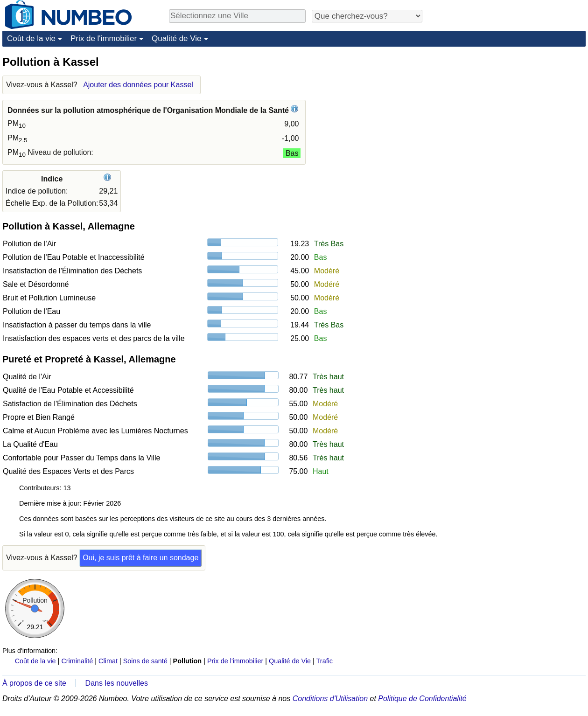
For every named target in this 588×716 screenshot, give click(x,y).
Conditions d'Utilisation (330, 699)
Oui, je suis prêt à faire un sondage (140, 558)
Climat (108, 661)
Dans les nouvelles (117, 683)
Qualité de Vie (176, 38)
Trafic (325, 661)
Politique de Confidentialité (422, 699)
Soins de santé (145, 661)
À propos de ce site (34, 683)
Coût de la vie (31, 38)
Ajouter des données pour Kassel (138, 85)
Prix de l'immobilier (104, 38)
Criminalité (77, 661)
